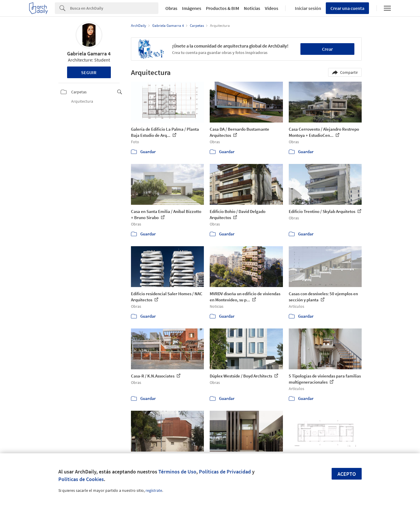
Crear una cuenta (347, 8)
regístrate (154, 490)
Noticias (252, 8)
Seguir (89, 72)
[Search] (114, 8)
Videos (272, 8)
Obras (171, 8)
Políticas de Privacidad (225, 472)
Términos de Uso (177, 472)
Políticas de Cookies (81, 479)
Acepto (347, 474)
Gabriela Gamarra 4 (89, 54)
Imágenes (192, 8)
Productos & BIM (223, 8)
